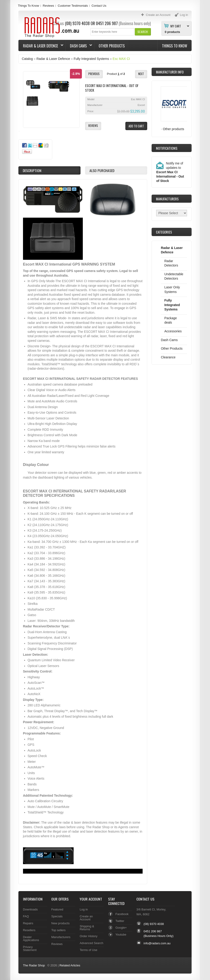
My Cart (176, 26)
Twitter (120, 921)
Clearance (168, 357)
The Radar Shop (34, 965)
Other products (174, 129)
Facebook (122, 914)
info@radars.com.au (157, 943)
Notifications (167, 148)
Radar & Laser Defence (41, 46)
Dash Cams (79, 46)
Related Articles (70, 965)
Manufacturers (61, 937)
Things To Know (29, 6)
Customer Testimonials (73, 6)
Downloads (30, 909)
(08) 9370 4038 (154, 924)
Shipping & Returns (87, 928)
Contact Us (99, 6)
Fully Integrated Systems (91, 59)
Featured (57, 909)
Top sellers (58, 930)
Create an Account (86, 918)
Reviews (48, 6)
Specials (57, 916)
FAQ (26, 916)
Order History (88, 936)
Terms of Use (88, 950)
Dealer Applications (31, 939)
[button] (143, 32)
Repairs (28, 923)
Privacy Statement (30, 948)
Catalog (27, 59)
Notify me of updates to (170, 172)
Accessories (173, 331)
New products (60, 923)
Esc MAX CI (121, 59)
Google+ (121, 928)
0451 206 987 (107, 23)
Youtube (121, 935)
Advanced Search (91, 943)
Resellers (29, 930)
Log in (84, 909)
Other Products (112, 46)
